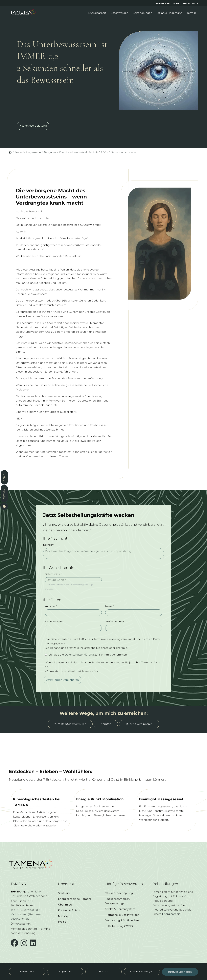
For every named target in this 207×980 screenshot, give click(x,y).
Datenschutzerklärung (79, 659)
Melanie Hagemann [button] (169, 13)
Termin (191, 13)
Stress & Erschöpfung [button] (119, 898)
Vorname (51, 611)
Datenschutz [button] (27, 971)
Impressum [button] (65, 971)
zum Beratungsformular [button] (70, 724)
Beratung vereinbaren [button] (180, 974)
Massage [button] (64, 921)
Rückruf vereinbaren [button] (139, 724)
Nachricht (49, 550)
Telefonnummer (115, 626)
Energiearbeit (171, 919)
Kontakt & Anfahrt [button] (70, 915)
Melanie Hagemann (28, 152)
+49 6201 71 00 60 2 (170, 3)
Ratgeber (50, 152)
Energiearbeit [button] (97, 13)
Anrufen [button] (106, 724)
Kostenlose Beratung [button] (33, 128)
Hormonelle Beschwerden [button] (122, 920)
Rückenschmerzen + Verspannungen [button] (119, 906)
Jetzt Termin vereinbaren (63, 685)
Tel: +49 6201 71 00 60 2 (25, 912)
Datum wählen (53, 579)
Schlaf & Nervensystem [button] (120, 914)
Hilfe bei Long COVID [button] (119, 931)
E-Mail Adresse (54, 626)
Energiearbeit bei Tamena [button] (75, 904)
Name (109, 611)
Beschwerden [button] (119, 13)
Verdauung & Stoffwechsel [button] (122, 925)
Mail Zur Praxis (190, 3)
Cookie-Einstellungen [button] (142, 971)
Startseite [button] (64, 898)
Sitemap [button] (103, 971)
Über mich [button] (65, 909)
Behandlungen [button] (142, 13)
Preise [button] (62, 927)
